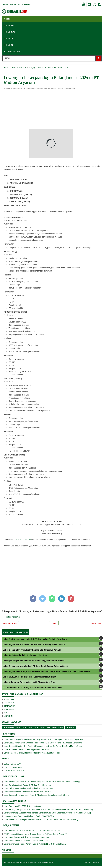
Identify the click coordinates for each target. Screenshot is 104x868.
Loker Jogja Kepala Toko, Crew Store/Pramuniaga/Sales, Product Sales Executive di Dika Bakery (46, 671)
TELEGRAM (9, 709)
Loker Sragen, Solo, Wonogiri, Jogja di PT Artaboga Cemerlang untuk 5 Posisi (37, 795)
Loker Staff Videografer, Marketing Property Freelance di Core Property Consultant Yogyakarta (43, 739)
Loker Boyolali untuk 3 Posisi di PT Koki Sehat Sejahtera (28, 785)
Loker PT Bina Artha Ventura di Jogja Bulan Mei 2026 (26, 749)
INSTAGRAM (9, 706)
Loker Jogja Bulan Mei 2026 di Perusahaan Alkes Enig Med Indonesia (34, 644)
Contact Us (15, 4)
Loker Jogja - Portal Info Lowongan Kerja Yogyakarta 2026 (33, 862)
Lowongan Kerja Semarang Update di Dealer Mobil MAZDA (29, 816)
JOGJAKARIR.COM (22, 540)
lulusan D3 (52, 88)
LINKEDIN (8, 716)
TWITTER (8, 713)
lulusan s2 (70, 728)
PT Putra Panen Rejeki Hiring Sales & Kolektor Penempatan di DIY (33, 688)
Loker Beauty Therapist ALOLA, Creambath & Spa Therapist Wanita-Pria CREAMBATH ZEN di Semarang (48, 810)
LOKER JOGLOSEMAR (14, 771)
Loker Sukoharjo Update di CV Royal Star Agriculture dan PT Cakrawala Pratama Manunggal (43, 782)
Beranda (54, 623)
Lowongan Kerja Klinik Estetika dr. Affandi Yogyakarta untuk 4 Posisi (34, 661)
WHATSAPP (9, 699)
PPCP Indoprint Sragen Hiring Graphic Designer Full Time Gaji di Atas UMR (36, 834)
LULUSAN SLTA (9, 32)
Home (7, 19)
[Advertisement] (52, 110)
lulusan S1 (60, 88)
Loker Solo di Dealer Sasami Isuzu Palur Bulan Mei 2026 (28, 792)
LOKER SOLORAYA (12, 764)
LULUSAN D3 (8, 39)
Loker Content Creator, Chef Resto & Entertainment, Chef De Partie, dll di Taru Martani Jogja (43, 746)
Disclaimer (26, 4)
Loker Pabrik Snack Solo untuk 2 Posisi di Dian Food (26, 841)
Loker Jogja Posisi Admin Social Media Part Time (25, 655)
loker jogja (44, 88)
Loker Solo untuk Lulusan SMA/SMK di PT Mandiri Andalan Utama (32, 831)
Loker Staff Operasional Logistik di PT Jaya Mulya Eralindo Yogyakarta (35, 639)
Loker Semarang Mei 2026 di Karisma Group (23, 806)
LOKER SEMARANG (13, 767)
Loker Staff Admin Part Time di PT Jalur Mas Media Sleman (29, 677)
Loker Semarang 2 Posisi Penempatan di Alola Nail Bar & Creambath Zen (35, 844)
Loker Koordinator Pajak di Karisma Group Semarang (26, 837)
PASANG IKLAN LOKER (12, 52)
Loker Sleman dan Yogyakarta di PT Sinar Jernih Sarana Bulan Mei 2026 (35, 666)
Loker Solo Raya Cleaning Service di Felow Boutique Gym (28, 788)
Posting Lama (96, 623)
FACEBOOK (9, 703)
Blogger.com (96, 862)
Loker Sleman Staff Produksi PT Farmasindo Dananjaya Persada (32, 650)
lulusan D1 (21, 728)
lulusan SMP (58, 728)
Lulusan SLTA (70, 88)
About (5, 4)
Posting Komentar (13, 617)
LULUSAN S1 (8, 45)
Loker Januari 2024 (32, 88)
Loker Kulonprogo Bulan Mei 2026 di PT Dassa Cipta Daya (29, 682)
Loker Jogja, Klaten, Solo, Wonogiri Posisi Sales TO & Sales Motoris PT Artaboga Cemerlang (43, 743)
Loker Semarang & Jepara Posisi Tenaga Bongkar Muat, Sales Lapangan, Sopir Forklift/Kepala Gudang (47, 813)
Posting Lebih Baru (10, 623)
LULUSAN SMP (9, 25)
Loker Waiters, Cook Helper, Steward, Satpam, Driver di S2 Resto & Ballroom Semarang (41, 819)
